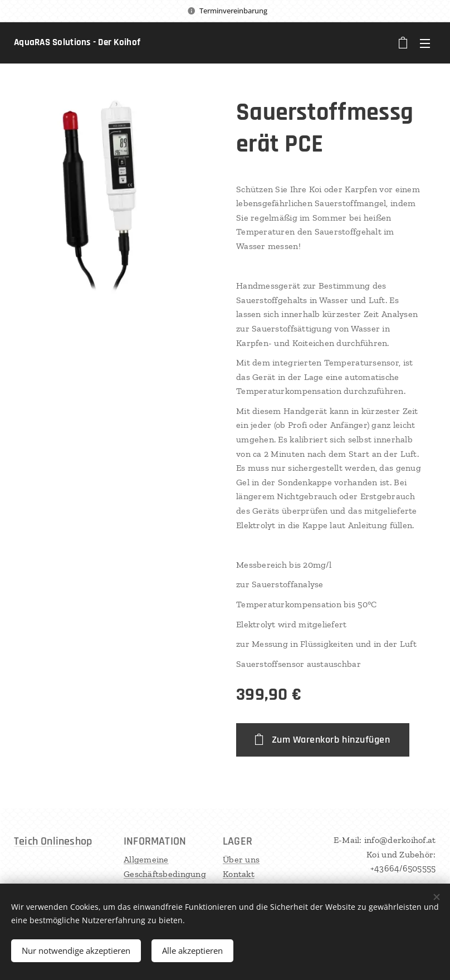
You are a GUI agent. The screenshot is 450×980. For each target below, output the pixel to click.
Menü (425, 43)
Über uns (241, 859)
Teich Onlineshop (53, 841)
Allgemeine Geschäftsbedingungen (165, 874)
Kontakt (239, 874)
